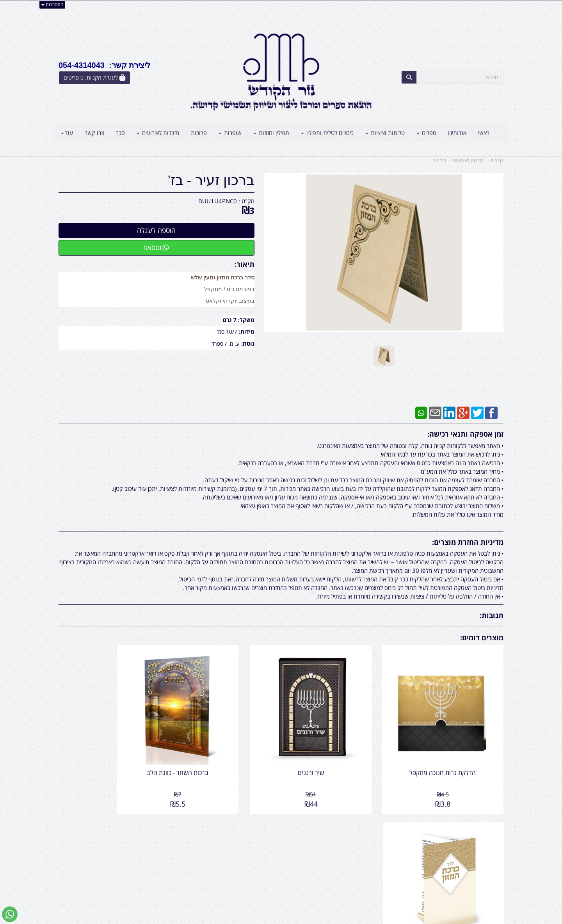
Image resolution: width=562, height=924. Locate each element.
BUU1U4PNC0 (218, 201)
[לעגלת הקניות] (94, 78)
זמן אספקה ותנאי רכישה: (465, 434)
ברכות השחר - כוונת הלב (224, 753)
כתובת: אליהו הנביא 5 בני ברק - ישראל (345, 843)
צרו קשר (376, 823)
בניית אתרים (250, 919)
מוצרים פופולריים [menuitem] (484, 834)
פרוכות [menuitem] (199, 133)
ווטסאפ (156, 247)
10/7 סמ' (228, 331)
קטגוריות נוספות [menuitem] (484, 876)
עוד (67, 133)
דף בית (497, 161)
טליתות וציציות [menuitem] (385, 133)
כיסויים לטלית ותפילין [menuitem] (327, 133)
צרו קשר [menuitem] (94, 133)
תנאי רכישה (376, 860)
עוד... (153, 823)
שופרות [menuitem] (230, 133)
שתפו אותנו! (261, 843)
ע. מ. (234, 344)
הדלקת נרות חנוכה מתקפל (452, 753)
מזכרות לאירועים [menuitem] (158, 133)
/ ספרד (219, 344)
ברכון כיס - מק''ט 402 (110, 753)
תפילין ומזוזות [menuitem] (271, 133)
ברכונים (439, 161)
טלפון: (382, 851)
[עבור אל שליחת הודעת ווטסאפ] (10, 914)
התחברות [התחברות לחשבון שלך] (52, 4)
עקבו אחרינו (256, 823)
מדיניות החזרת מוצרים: (468, 542)
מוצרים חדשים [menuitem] (487, 843)
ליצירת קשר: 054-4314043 (104, 65)
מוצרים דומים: (482, 638)
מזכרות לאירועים (468, 161)
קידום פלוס (270, 919)
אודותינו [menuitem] (457, 133)
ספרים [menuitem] (426, 133)
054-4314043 (355, 851)
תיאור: (245, 264)
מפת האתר (486, 823)
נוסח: (248, 343)
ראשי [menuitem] (484, 133)
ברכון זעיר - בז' (211, 180)
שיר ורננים (338, 753)
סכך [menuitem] (120, 133)
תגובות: (492, 615)
